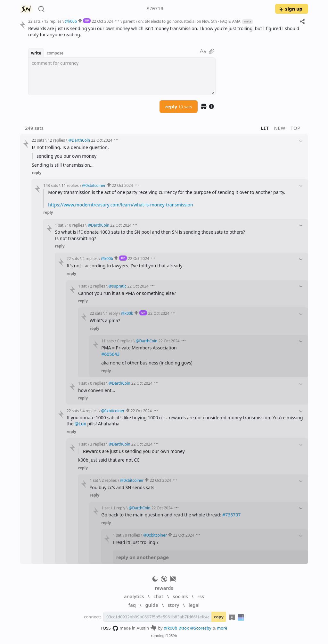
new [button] (280, 128)
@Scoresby (201, 628)
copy (219, 617)
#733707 (231, 515)
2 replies (98, 286)
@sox (184, 628)
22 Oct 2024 (102, 21)
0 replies (125, 341)
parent (129, 21)
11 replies (70, 185)
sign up (290, 9)
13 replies (53, 21)
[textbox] (122, 76)
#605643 (110, 354)
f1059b (171, 636)
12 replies (56, 140)
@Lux (80, 424)
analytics (134, 596)
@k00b (171, 628)
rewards (164, 588)
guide (152, 605)
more (222, 628)
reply (179, 106)
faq (132, 605)
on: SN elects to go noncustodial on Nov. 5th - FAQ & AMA (189, 21)
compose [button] (55, 53)
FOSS (109, 628)
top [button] (295, 128)
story (173, 605)
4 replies (90, 258)
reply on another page (143, 557)
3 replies (98, 444)
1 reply (112, 313)
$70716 (155, 9)
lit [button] (265, 128)
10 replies (76, 225)
